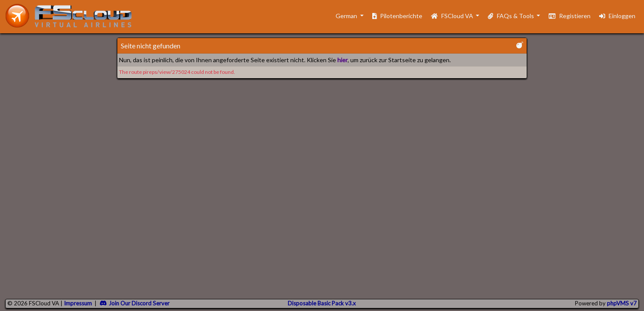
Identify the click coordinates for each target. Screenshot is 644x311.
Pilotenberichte (397, 16)
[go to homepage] (72, 16)
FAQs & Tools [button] (511, 16)
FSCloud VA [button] (453, 16)
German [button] (342, 16)
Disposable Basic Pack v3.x (322, 303)
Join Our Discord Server (135, 303)
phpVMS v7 (622, 303)
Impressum (78, 303)
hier (342, 60)
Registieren (570, 16)
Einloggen (617, 16)
